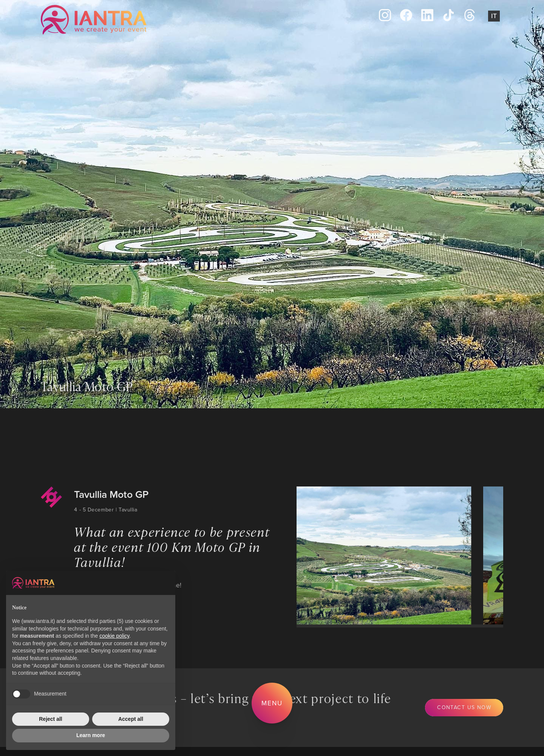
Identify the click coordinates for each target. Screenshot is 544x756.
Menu (272, 703)
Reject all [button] (50, 719)
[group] (381, 555)
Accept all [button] (131, 719)
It (494, 16)
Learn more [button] (91, 735)
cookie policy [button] (114, 636)
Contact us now (464, 707)
